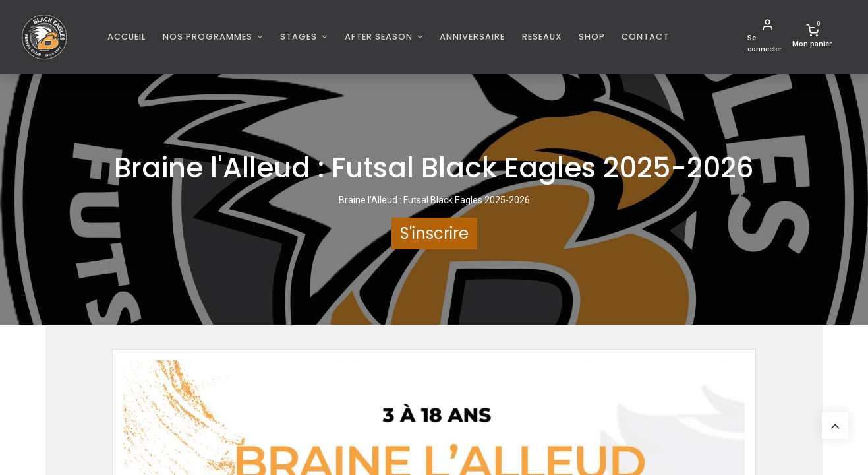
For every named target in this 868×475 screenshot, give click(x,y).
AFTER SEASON (380, 37)
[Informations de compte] (767, 37)
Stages (300, 37)
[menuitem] (127, 37)
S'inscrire (434, 233)
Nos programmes (209, 37)
